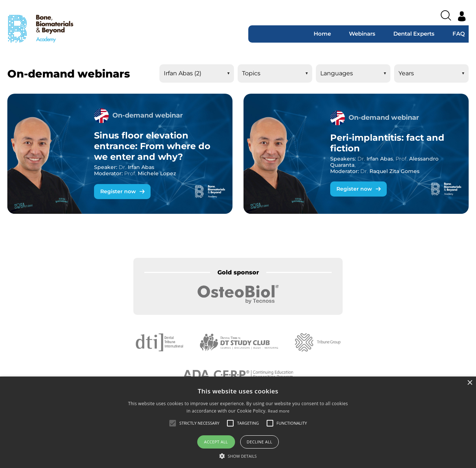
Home (322, 34)
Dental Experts (414, 34)
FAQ (459, 34)
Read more (279, 411)
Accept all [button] (216, 442)
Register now (118, 191)
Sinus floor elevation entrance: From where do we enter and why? (152, 146)
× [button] (470, 383)
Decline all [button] (260, 442)
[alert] (238, 422)
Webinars (362, 34)
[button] (238, 456)
